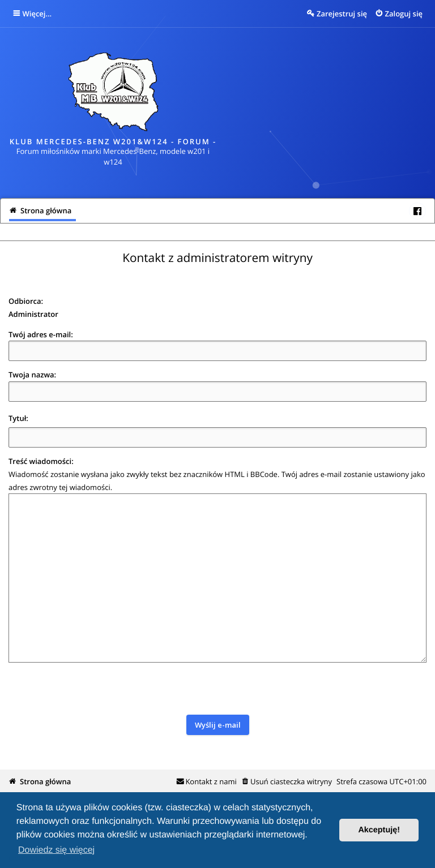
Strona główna (45, 781)
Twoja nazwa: (32, 375)
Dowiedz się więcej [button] (56, 850)
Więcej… (37, 14)
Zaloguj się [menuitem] (404, 14)
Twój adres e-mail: (41, 334)
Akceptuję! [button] (379, 830)
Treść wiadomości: (41, 461)
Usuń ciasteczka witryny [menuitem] (291, 781)
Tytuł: (18, 418)
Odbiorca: (26, 301)
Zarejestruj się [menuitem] (342, 14)
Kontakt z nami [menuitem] (211, 781)
